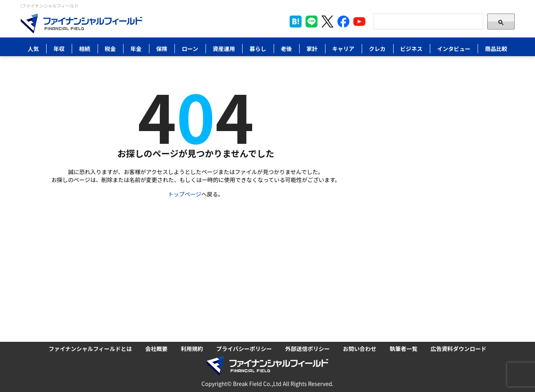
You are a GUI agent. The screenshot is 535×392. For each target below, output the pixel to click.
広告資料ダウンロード (459, 349)
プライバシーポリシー (244, 349)
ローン (190, 49)
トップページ (185, 194)
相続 (84, 49)
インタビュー (454, 49)
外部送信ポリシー (308, 349)
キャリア (343, 49)
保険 (162, 49)
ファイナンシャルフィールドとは (90, 349)
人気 (33, 49)
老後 (286, 49)
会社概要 (157, 349)
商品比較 (496, 49)
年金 (136, 49)
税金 (110, 49)
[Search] (428, 22)
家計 (312, 49)
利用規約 (192, 349)
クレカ (377, 49)
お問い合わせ (360, 349)
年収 (59, 49)
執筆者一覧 (404, 349)
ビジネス (412, 49)
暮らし (258, 49)
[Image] (81, 24)
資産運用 (224, 49)
